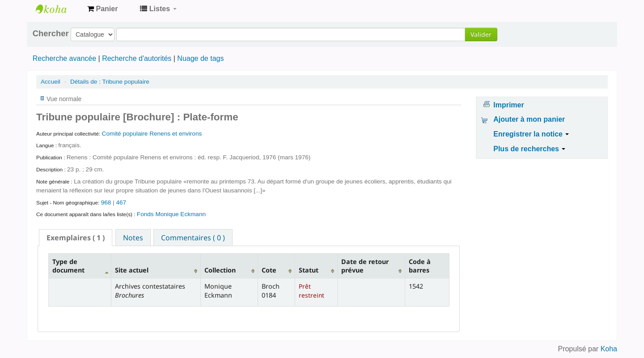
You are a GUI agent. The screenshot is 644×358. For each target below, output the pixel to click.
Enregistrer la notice (531, 134)
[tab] (76, 238)
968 (106, 202)
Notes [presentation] (133, 238)
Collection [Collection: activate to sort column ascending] (220, 270)
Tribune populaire (110, 82)
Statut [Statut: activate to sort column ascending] (309, 270)
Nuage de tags (200, 58)
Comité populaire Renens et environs (152, 134)
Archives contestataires (58, 9)
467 (121, 202)
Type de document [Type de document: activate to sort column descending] (68, 266)
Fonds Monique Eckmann (171, 214)
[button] (102, 9)
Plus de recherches (529, 149)
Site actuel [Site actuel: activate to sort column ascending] (132, 270)
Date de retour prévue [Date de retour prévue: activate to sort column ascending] (365, 266)
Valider (481, 34)
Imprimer (508, 105)
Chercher (51, 34)
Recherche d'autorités (137, 58)
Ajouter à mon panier (529, 119)
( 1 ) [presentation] (76, 238)
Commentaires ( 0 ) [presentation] (193, 238)
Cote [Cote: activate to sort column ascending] (269, 270)
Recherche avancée (64, 58)
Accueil (51, 82)
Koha (609, 349)
